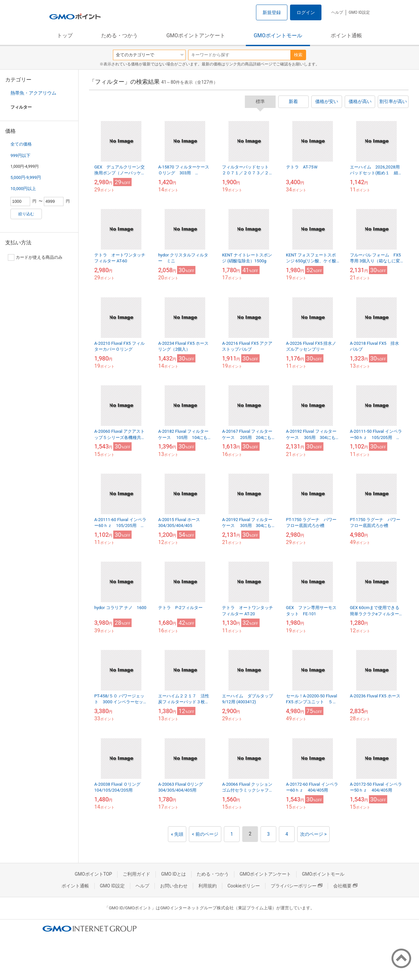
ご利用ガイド (137, 874)
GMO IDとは (173, 874)
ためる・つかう (119, 35)
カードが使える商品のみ (35, 257)
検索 (298, 55)
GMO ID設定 (359, 12)
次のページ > (313, 834)
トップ (65, 35)
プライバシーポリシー (297, 886)
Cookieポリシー (244, 886)
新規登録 (272, 12)
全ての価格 (21, 144)
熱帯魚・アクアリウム (33, 93)
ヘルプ (337, 12)
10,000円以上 (23, 189)
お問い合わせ (174, 886)
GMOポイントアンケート (196, 35)
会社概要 (345, 886)
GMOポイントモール (278, 35)
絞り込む (26, 214)
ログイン (306, 12)
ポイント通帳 (346, 35)
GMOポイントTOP (93, 874)
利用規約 (208, 886)
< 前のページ (205, 834)
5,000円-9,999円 (26, 177)
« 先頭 (177, 834)
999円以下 (20, 156)
